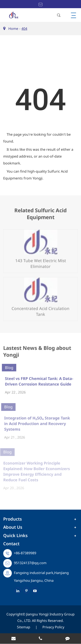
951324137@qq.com (30, 563)
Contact (11, 544)
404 (24, 29)
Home (13, 29)
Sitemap (24, 627)
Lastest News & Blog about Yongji (37, 352)
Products (13, 519)
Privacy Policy (53, 627)
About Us (13, 527)
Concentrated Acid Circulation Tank (40, 310)
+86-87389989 (25, 553)
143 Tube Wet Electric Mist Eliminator (41, 262)
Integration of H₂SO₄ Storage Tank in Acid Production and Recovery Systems (35, 424)
